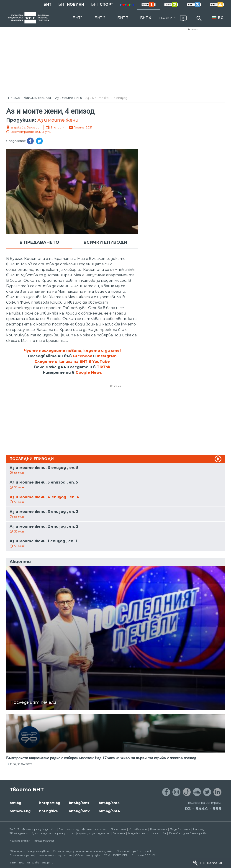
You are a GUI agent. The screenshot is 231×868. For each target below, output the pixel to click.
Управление (138, 829)
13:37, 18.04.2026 (21, 764)
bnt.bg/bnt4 (109, 811)
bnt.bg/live (49, 811)
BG (221, 18)
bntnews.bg (20, 811)
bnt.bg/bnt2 (79, 811)
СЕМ (107, 855)
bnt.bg (15, 803)
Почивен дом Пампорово (188, 833)
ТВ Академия (19, 833)
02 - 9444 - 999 (203, 809)
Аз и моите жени (69, 98)
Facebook (82, 356)
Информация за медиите (91, 833)
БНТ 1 (78, 18)
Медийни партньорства (147, 833)
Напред (199, 829)
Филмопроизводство (39, 829)
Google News (89, 373)
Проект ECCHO (143, 855)
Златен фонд (69, 829)
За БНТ (14, 829)
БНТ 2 (100, 18)
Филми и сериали (37, 98)
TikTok (104, 367)
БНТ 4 (146, 18)
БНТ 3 (123, 18)
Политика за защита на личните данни (83, 851)
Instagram (107, 356)
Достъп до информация (50, 833)
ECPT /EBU (121, 855)
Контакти (158, 829)
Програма (118, 829)
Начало (14, 98)
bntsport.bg (50, 803)
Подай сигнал (180, 829)
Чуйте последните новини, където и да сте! (72, 351)
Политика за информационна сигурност (41, 855)
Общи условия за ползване (30, 851)
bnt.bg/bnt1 (79, 803)
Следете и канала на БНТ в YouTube (72, 362)
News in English (20, 841)
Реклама (193, 29)
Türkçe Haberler (44, 841)
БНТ (47, 4)
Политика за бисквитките (137, 851)
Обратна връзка (88, 855)
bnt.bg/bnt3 (109, 803)
